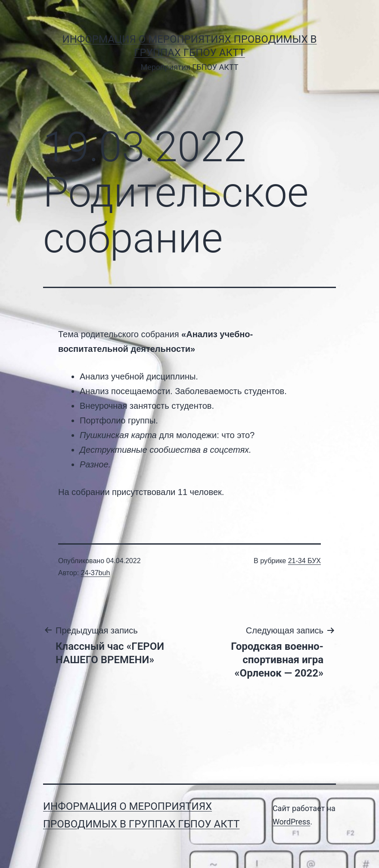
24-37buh (96, 573)
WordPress (291, 822)
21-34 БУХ (304, 561)
